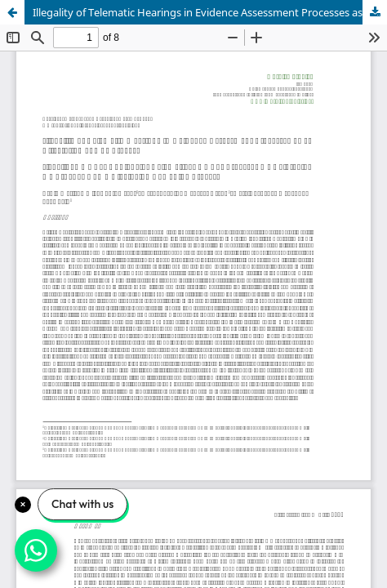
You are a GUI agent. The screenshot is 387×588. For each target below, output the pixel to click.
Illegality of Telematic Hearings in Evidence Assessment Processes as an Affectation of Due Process (210, 12)
